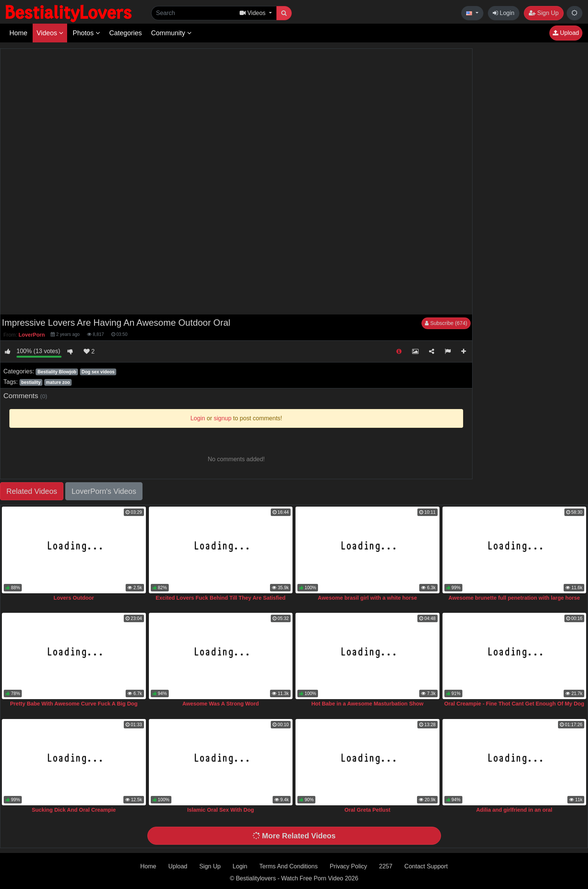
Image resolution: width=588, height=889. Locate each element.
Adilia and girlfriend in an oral (514, 810)
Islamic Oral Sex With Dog (220, 810)
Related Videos (32, 491)
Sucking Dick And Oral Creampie (74, 810)
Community (171, 33)
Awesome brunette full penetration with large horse (514, 598)
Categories (125, 33)
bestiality (31, 382)
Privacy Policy (348, 866)
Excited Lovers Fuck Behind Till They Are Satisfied (220, 598)
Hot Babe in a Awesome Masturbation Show (367, 704)
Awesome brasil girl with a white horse (367, 598)
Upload (566, 33)
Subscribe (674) (446, 323)
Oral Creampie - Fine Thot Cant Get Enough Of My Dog (514, 704)
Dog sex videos (98, 372)
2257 (386, 866)
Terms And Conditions (289, 866)
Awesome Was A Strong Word (220, 704)
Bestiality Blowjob (57, 372)
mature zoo (58, 382)
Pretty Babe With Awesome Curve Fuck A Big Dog (74, 704)
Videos (50, 33)
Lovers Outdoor (74, 598)
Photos (86, 33)
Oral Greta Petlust (367, 810)
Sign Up (544, 13)
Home (18, 33)
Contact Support (426, 866)
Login (504, 13)
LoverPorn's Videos (104, 491)
